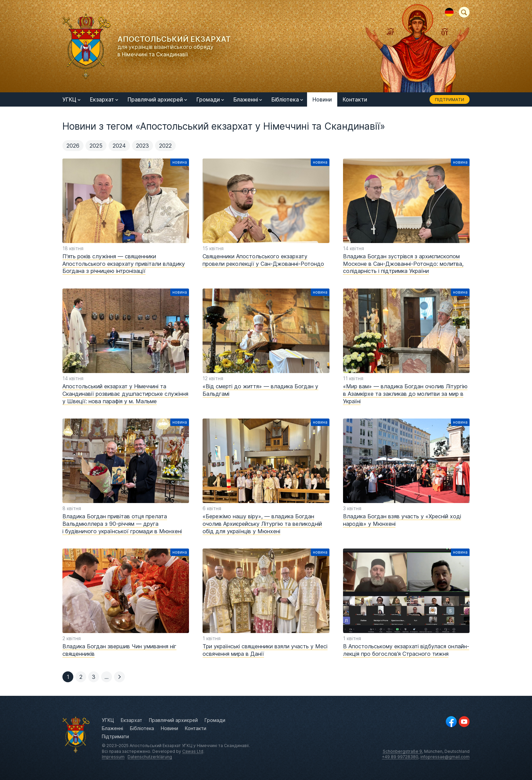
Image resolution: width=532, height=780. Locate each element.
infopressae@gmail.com (445, 757)
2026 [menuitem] (73, 146)
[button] (81, 677)
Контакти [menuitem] (355, 99)
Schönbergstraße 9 (402, 751)
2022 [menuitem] (165, 146)
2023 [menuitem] (142, 146)
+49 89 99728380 (400, 757)
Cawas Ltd (193, 751)
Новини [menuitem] (322, 99)
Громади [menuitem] (210, 99)
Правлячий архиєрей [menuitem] (157, 99)
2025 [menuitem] (96, 146)
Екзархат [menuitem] (104, 99)
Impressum (113, 757)
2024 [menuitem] (119, 146)
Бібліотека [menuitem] (287, 99)
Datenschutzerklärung (150, 757)
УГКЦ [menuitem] (71, 99)
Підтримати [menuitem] (450, 99)
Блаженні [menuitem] (248, 99)
